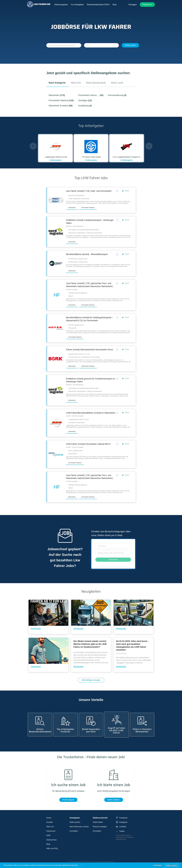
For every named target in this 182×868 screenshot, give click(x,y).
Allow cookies (172, 865)
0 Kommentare (121, 653)
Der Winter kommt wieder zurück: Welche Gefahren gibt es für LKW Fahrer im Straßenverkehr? (90, 644)
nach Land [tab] (117, 83)
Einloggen (133, 5)
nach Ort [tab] (76, 83)
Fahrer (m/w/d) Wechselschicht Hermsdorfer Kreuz (90, 350)
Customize (158, 865)
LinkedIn (123, 827)
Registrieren (147, 4)
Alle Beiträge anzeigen (91, 680)
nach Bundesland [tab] (96, 83)
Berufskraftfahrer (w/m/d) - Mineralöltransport (87, 254)
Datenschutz (51, 840)
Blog (48, 844)
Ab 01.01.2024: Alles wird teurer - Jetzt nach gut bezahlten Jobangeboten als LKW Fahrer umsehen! (132, 646)
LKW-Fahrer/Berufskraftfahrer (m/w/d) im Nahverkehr (91, 413)
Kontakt (49, 822)
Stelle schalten (114, 800)
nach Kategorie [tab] (57, 83)
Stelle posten (75, 822)
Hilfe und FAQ (52, 848)
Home (49, 818)
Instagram (123, 822)
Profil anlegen (68, 800)
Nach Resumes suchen (79, 827)
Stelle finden (98, 822)
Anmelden (74, 831)
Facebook (123, 818)
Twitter (122, 831)
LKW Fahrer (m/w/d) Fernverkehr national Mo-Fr (88, 444)
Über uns (50, 827)
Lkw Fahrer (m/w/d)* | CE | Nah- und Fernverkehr (89, 191)
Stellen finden (130, 45)
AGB (48, 835)
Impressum (51, 831)
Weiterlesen (36, 629)
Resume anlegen (100, 827)
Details (82, 865)
